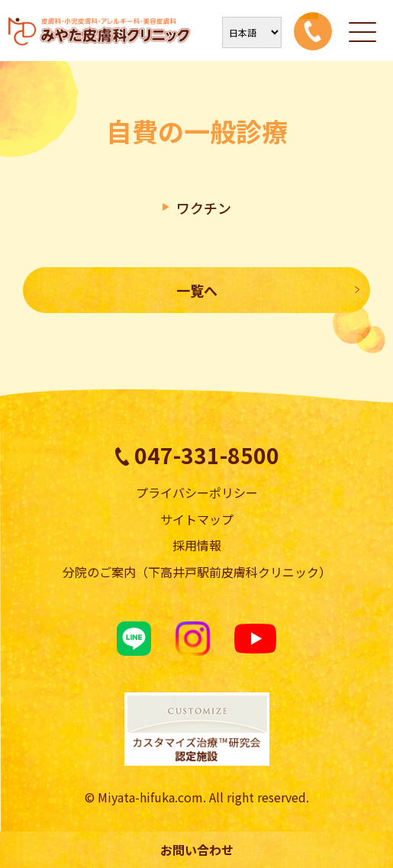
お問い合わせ (197, 850)
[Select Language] (252, 32)
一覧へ (197, 290)
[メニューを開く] (362, 31)
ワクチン (204, 208)
